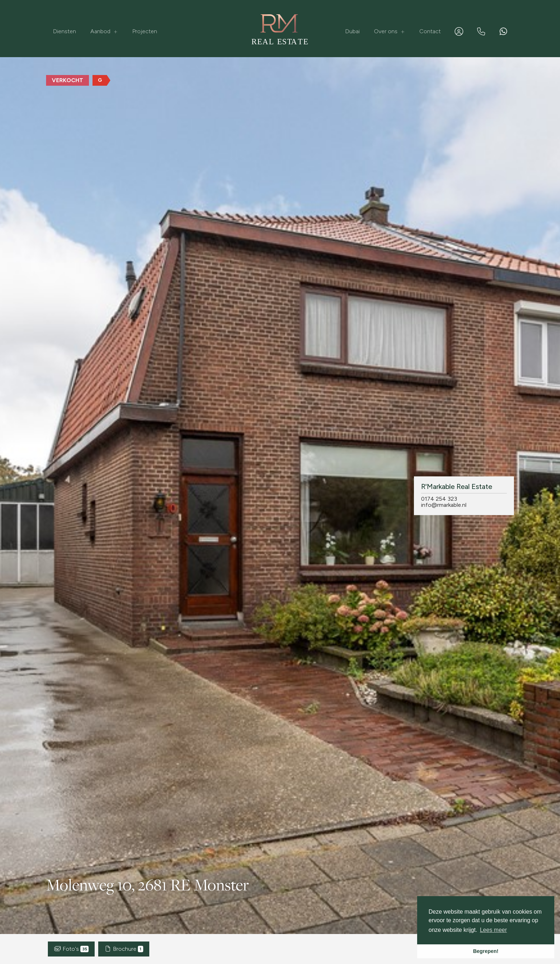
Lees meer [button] (494, 930)
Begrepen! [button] (486, 951)
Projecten (145, 31)
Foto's (71, 949)
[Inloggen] (459, 31)
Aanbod (104, 31)
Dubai (352, 31)
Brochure (124, 949)
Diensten (64, 31)
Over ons (389, 31)
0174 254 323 (439, 499)
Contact (430, 31)
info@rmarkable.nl (444, 505)
